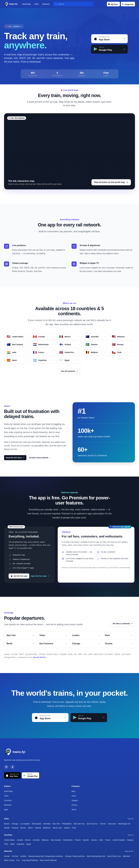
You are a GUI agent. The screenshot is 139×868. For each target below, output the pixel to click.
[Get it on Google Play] (128, 4)
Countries (8, 800)
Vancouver (112, 824)
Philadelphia (67, 824)
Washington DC (124, 824)
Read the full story (15, 458)
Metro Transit (9, 860)
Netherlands (68, 840)
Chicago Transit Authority (75, 856)
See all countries (69, 371)
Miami (30, 828)
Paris (119, 635)
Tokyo (53, 635)
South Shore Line (114, 856)
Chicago (86, 644)
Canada (20, 840)
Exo (18, 860)
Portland (15, 828)
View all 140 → (130, 851)
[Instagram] (6, 767)
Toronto (119, 644)
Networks (46, 4)
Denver (23, 828)
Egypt (29, 844)
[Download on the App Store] (113, 4)
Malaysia (45, 840)
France (108, 840)
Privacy (74, 805)
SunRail (23, 856)
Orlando (38, 828)
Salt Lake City (79, 824)
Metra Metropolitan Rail (96, 856)
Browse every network (40, 458)
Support (75, 800)
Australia (36, 840)
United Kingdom (119, 840)
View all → (131, 819)
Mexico (28, 840)
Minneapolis (37, 824)
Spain (12, 844)
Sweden (86, 840)
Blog (73, 791)
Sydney (67, 828)
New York (20, 635)
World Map (26, 4)
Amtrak (7, 856)
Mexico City (57, 828)
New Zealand (56, 840)
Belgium (130, 840)
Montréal (47, 824)
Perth (74, 828)
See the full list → (41, 657)
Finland (78, 840)
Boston (7, 824)
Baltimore (47, 828)
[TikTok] (12, 767)
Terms (74, 810)
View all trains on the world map (111, 182)
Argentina (21, 844)
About (74, 796)
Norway (94, 840)
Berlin (20, 644)
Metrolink (127, 856)
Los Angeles (25, 824)
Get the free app (19, 576)
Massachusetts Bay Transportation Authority (46, 856)
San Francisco (53, 644)
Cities (36, 4)
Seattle (7, 828)
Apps (6, 810)
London (86, 635)
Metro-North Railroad (48, 860)
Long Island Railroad (30, 860)
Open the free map (40, 576)
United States (9, 840)
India (101, 840)
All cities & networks (123, 624)
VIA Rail (15, 856)
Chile (6, 844)
